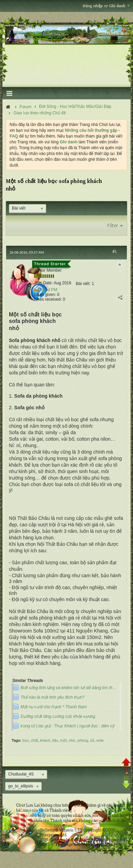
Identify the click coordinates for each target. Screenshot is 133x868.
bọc (26, 740)
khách (45, 740)
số (92, 740)
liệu (55, 740)
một (63, 740)
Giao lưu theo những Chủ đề (39, 113)
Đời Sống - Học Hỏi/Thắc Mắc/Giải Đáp (75, 106)
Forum (25, 107)
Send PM (49, 290)
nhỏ (72, 740)
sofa (100, 740)
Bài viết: (83, 284)
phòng (83, 740)
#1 (115, 252)
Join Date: (43, 283)
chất (34, 740)
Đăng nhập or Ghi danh (106, 6)
